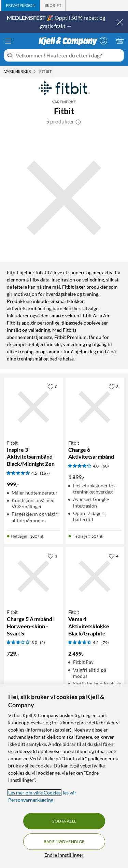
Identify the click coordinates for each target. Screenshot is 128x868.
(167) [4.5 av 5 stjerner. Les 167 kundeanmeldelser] (45, 473)
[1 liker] (52, 556)
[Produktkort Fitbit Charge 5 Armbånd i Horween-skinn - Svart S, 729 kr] (33, 576)
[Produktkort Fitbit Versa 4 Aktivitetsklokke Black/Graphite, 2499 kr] (95, 576)
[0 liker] (52, 386)
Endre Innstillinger (64, 855)
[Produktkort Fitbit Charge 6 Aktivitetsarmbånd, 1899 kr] (95, 407)
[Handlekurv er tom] (120, 41)
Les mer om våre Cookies (34, 793)
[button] (78, 121)
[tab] (21, 5)
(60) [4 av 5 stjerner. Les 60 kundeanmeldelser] (105, 466)
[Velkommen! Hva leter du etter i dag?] (68, 55)
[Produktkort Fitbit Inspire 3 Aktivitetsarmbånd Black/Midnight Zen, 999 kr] (33, 407)
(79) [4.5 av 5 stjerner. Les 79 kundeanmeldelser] (105, 642)
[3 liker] (113, 386)
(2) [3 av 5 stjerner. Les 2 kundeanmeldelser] (42, 642)
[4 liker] (113, 556)
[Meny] (8, 41)
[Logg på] (103, 41)
